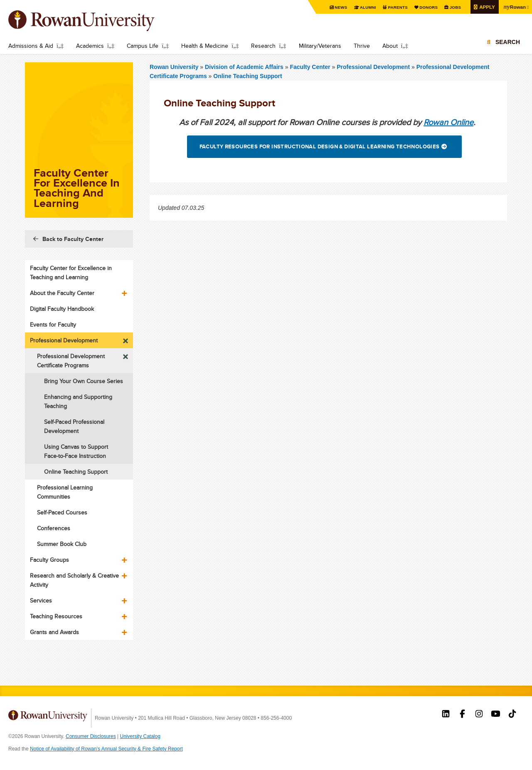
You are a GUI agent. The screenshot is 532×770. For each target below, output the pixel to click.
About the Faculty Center (62, 293)
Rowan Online (448, 122)
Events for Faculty (53, 325)
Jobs (454, 7)
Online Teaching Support (248, 76)
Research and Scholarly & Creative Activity (74, 580)
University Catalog (140, 736)
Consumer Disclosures (91, 736)
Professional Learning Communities (65, 492)
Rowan (514, 7)
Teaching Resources (56, 616)
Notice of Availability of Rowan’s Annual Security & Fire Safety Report (106, 749)
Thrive (362, 46)
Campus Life (143, 46)
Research (263, 46)
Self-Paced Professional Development (74, 426)
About (390, 46)
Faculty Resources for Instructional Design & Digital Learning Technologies (320, 146)
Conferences (54, 528)
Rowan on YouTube (496, 715)
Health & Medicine (205, 46)
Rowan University (94, 21)
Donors (427, 7)
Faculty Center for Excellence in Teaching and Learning (71, 273)
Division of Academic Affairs (245, 67)
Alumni (366, 7)
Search (508, 42)
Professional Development (373, 67)
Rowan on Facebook (462, 715)
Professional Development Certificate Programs (71, 361)
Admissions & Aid (31, 46)
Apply (486, 7)
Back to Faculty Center (73, 239)
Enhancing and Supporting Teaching (78, 401)
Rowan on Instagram (479, 715)
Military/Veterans (320, 46)
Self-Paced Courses (62, 512)
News (339, 7)
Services (41, 600)
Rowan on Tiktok (512, 715)
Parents (396, 7)
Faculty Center (310, 67)
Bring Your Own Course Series (84, 381)
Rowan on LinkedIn (446, 715)
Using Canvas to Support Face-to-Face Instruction (76, 451)
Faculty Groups (49, 560)
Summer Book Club (62, 544)
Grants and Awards (54, 632)
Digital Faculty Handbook (62, 309)
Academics (90, 46)
